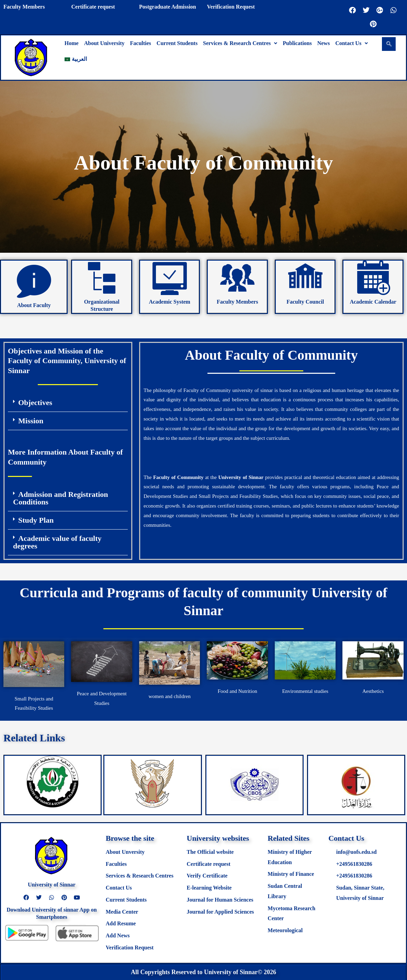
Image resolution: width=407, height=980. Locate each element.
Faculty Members (24, 7)
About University (104, 43)
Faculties (141, 43)
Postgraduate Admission (168, 7)
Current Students (177, 43)
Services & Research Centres (240, 43)
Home (72, 43)
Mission (31, 421)
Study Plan (36, 520)
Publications (297, 43)
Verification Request (231, 7)
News (324, 43)
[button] (240, 43)
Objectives (35, 402)
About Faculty (34, 305)
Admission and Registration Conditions (61, 498)
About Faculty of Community (271, 355)
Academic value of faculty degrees (57, 542)
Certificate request (93, 7)
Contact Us (352, 43)
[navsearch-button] (389, 44)
